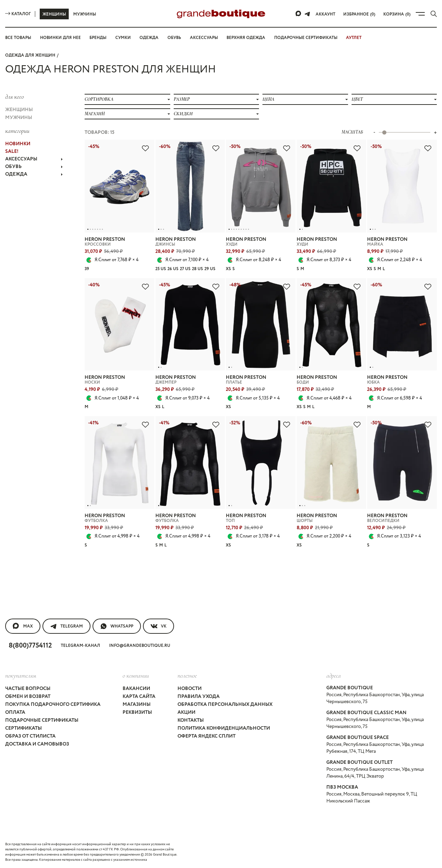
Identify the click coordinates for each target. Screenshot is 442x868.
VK (158, 626)
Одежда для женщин (30, 55)
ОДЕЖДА (34, 174)
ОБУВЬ (34, 167)
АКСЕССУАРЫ (34, 159)
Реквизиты (137, 712)
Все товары (18, 38)
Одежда (149, 38)
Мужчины (85, 14)
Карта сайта (139, 697)
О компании (136, 675)
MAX (23, 626)
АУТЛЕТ (354, 38)
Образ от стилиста (30, 736)
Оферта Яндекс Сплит (206, 736)
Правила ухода (199, 697)
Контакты (191, 720)
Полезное (187, 675)
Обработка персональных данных (225, 704)
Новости (190, 689)
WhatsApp (117, 626)
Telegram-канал (80, 646)
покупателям (21, 675)
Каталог (18, 14)
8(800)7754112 (30, 646)
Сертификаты (23, 728)
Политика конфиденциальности (224, 728)
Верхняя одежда (246, 38)
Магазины (137, 704)
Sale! (12, 151)
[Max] (299, 14)
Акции (186, 712)
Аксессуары (204, 38)
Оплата (15, 712)
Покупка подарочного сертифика (53, 704)
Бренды (98, 38)
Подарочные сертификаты (306, 38)
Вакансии (136, 689)
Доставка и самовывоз (37, 744)
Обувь (174, 38)
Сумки (123, 38)
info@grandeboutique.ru (140, 646)
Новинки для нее (60, 38)
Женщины (54, 14)
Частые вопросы (28, 689)
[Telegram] (307, 14)
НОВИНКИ (18, 144)
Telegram (66, 626)
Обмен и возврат (28, 697)
